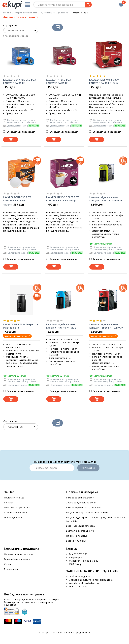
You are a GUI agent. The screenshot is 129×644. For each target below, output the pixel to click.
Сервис (8, 564)
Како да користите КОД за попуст (84, 508)
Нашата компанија (14, 498)
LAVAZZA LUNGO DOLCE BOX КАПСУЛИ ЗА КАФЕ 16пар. (63, 199)
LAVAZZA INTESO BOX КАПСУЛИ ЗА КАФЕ (59, 81)
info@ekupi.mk (76, 557)
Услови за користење (16, 513)
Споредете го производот (19, 132)
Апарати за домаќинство (26, 13)
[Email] (52, 468)
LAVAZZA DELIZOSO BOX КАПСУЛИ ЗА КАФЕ (17, 199)
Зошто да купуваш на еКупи (81, 503)
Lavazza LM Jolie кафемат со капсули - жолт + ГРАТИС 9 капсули (106, 199)
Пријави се (88, 468)
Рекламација (11, 569)
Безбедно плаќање (76, 541)
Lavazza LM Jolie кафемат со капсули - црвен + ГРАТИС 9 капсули (106, 326)
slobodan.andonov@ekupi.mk (84, 583)
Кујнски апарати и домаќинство (55, 13)
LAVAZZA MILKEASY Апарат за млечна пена (21, 326)
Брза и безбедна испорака (80, 526)
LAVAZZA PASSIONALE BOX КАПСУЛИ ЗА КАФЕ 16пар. (104, 81)
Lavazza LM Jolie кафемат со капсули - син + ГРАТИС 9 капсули (63, 326)
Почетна (7, 13)
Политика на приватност (17, 508)
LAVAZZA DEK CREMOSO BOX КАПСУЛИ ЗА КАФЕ (20, 81)
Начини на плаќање (77, 536)
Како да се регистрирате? (80, 498)
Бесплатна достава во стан (81, 531)
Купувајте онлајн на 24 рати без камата (87, 513)
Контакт (9, 503)
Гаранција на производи (17, 559)
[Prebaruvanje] (88, 5)
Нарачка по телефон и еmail (19, 554)
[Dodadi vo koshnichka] (11, 140)
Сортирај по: (10, 25)
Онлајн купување (13, 518)
